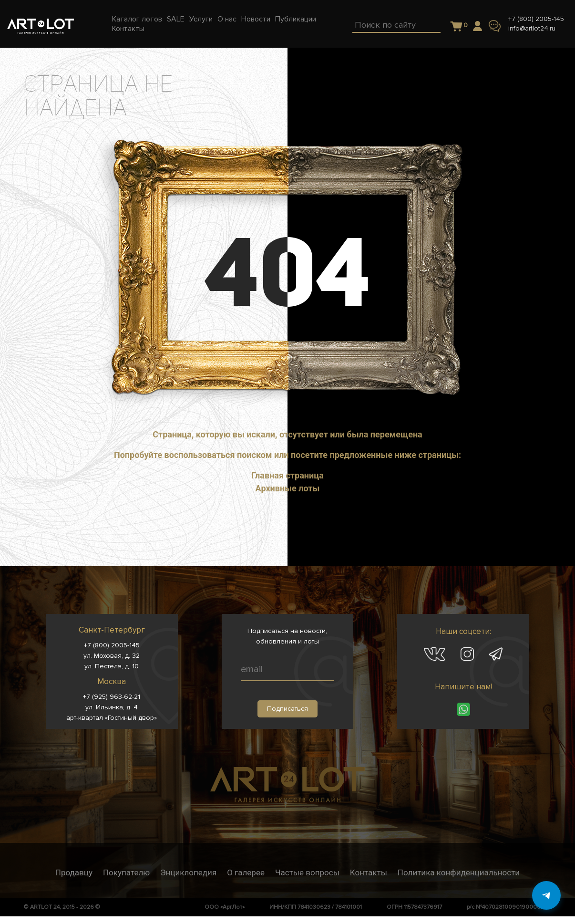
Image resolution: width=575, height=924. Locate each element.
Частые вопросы (307, 872)
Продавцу (74, 872)
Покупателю (126, 872)
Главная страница (287, 475)
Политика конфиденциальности (459, 872)
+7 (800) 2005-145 (536, 19)
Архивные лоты (288, 488)
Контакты (369, 872)
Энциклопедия (188, 872)
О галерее (246, 872)
